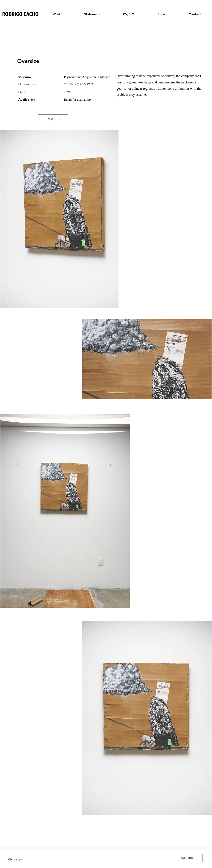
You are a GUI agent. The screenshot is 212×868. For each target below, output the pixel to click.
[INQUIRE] (53, 119)
